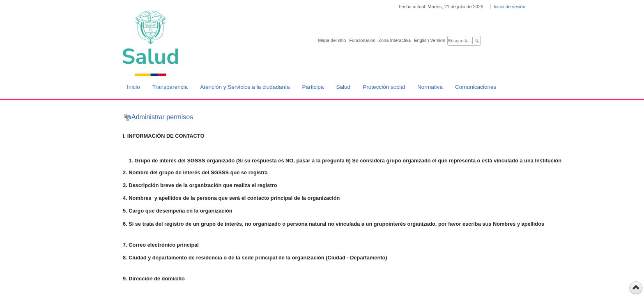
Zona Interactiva (394, 40)
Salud (343, 87)
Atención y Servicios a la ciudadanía (245, 87)
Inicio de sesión (509, 7)
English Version (430, 40)
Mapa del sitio (332, 40)
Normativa (430, 87)
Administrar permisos (162, 117)
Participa (313, 87)
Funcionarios (362, 40)
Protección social (384, 87)
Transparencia (170, 87)
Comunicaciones (476, 87)
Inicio (133, 87)
